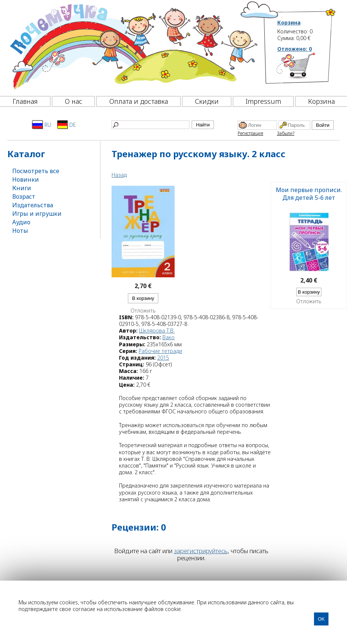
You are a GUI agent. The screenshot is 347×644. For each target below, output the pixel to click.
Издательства (33, 205)
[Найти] (151, 125)
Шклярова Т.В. (157, 331)
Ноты (20, 231)
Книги (22, 188)
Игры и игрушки (37, 214)
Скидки (207, 101)
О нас (74, 101)
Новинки (26, 179)
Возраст (24, 196)
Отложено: (295, 49)
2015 (163, 358)
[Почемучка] (133, 46)
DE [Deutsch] (67, 125)
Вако (168, 337)
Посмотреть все (36, 171)
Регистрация (250, 133)
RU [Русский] (42, 125)
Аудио (21, 222)
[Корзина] (307, 69)
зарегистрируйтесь (201, 551)
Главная (25, 101)
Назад (119, 175)
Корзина (289, 23)
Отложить (143, 311)
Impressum (263, 101)
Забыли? (286, 133)
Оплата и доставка (139, 101)
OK (321, 619)
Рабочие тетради (160, 351)
